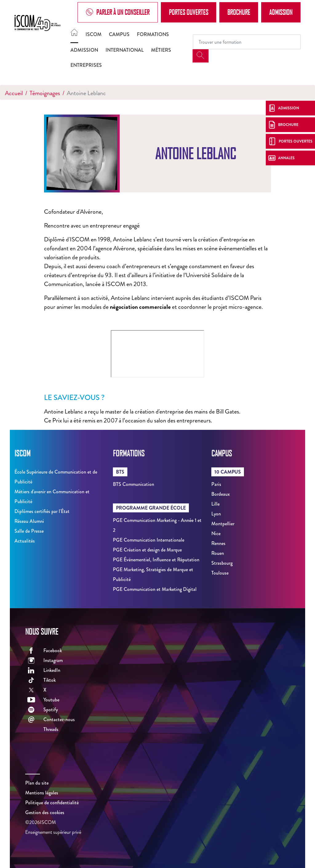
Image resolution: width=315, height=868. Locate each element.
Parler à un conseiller (118, 12)
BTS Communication (134, 484)
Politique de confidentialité (52, 803)
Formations (153, 34)
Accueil (14, 93)
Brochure (239, 12)
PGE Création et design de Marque (147, 550)
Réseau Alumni (29, 521)
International (125, 50)
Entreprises (86, 65)
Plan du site (37, 783)
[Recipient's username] (247, 42)
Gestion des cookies (45, 812)
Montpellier (223, 524)
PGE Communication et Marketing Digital (155, 589)
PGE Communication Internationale (149, 540)
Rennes (218, 543)
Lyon (216, 514)
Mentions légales (42, 793)
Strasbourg (222, 563)
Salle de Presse (29, 531)
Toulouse (220, 573)
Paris (216, 484)
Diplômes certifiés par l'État (42, 511)
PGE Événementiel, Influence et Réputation (156, 560)
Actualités (25, 541)
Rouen (218, 553)
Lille (215, 504)
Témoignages (45, 93)
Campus (119, 34)
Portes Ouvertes (189, 12)
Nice (216, 533)
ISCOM (94, 34)
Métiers (161, 50)
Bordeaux (221, 494)
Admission (281, 12)
